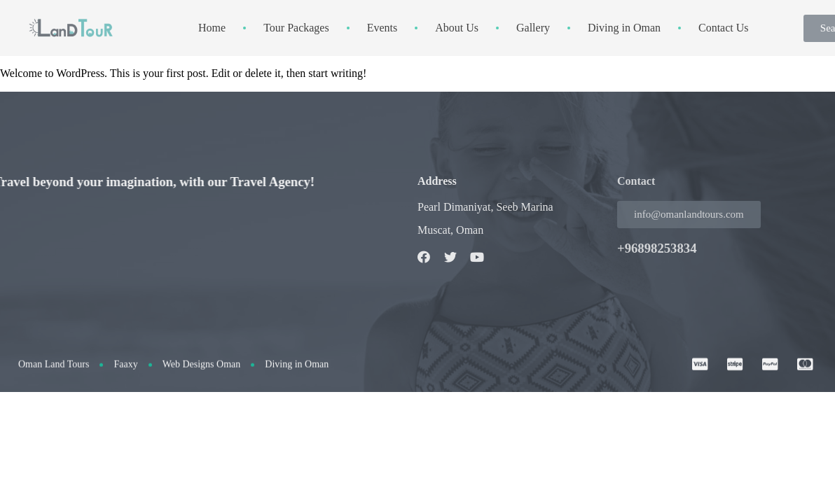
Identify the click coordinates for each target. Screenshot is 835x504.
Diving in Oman (624, 28)
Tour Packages (296, 28)
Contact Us (724, 28)
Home (212, 28)
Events (382, 28)
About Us (457, 28)
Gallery (533, 28)
